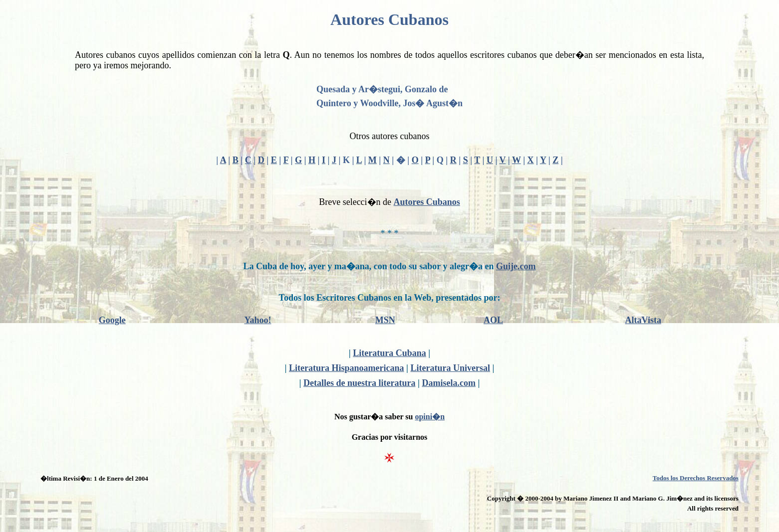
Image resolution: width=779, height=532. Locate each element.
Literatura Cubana (389, 353)
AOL (493, 320)
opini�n (430, 417)
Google (112, 320)
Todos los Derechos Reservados (696, 478)
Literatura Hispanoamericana (346, 368)
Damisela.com (448, 383)
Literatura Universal (450, 368)
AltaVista (643, 320)
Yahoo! (258, 320)
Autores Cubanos (427, 202)
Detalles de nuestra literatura (359, 383)
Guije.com (516, 266)
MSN (385, 320)
